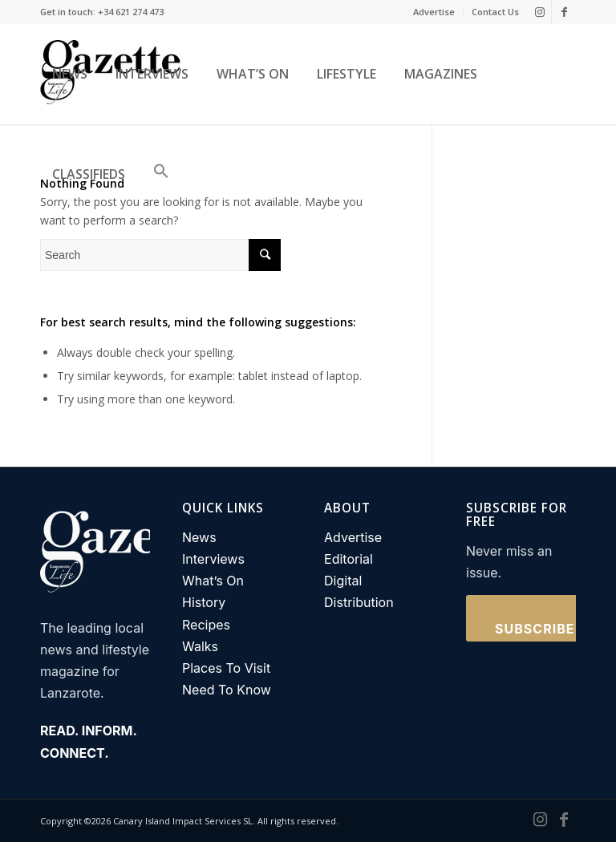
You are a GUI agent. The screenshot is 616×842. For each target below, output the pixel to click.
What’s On (213, 581)
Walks (200, 646)
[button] (157, 174)
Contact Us (495, 12)
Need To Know (227, 690)
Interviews (213, 559)
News (199, 537)
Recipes (206, 625)
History (204, 602)
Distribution (359, 602)
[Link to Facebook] (564, 12)
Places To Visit (226, 668)
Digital (343, 581)
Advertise (434, 12)
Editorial (349, 559)
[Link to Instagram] (539, 12)
